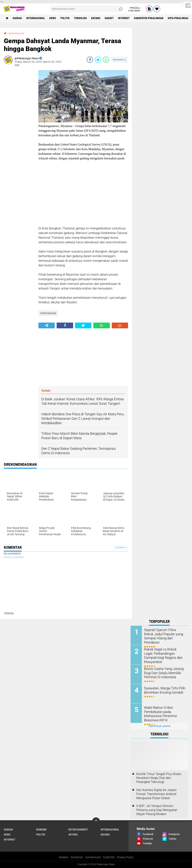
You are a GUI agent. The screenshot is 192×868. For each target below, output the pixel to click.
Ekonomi (41, 830)
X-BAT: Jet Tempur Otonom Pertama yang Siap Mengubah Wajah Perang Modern (157, 810)
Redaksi (63, 857)
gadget (109, 18)
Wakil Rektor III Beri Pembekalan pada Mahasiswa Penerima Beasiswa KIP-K (165, 711)
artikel (73, 835)
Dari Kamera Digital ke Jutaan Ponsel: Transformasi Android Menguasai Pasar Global (156, 794)
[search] (87, 9)
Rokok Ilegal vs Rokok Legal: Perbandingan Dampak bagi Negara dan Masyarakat (163, 653)
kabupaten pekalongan (149, 18)
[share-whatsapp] (106, 60)
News (53, 18)
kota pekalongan (179, 18)
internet (124, 18)
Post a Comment (14, 557)
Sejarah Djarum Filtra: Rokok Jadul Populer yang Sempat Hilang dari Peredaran (163, 634)
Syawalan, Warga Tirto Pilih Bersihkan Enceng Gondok (163, 690)
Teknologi (80, 18)
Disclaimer (77, 857)
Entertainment (78, 830)
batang (96, 18)
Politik (65, 18)
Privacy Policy (125, 857)
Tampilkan (121, 547)
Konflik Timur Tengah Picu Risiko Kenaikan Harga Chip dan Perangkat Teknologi (159, 778)
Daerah (17, 18)
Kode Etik (109, 857)
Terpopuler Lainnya (159, 726)
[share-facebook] (90, 60)
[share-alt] (47, 325)
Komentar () (120, 60)
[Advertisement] (19, 128)
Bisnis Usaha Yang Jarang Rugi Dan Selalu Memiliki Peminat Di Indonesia (162, 673)
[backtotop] (96, 821)
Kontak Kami (93, 857)
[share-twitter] (98, 60)
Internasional (36, 18)
